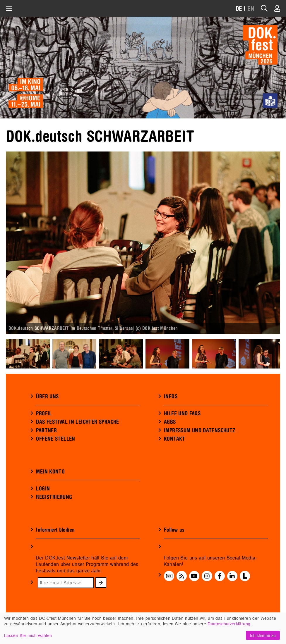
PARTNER (46, 431)
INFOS (171, 397)
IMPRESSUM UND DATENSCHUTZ (200, 431)
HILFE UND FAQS (182, 414)
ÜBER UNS (47, 397)
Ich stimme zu (263, 635)
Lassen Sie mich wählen (28, 635)
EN (251, 9)
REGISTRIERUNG (54, 497)
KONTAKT (175, 439)
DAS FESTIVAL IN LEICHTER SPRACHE (77, 422)
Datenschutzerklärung (229, 624)
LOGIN (43, 489)
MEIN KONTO (50, 472)
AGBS (170, 422)
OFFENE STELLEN (55, 439)
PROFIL (44, 414)
